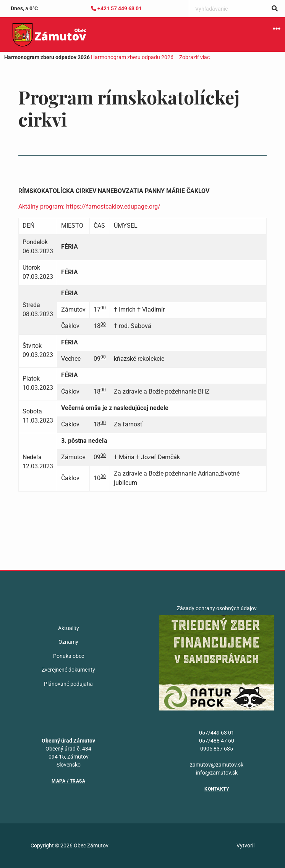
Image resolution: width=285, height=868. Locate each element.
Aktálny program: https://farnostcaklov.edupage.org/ (89, 207)
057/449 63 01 (217, 733)
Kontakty (217, 789)
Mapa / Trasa (68, 781)
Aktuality (69, 628)
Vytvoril (245, 845)
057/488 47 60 (217, 741)
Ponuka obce (69, 656)
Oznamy (68, 642)
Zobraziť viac (194, 57)
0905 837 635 (217, 749)
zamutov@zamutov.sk (217, 765)
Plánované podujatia (68, 684)
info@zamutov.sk (217, 773)
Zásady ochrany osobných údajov (217, 608)
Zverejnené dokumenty (68, 670)
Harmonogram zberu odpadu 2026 (132, 57)
